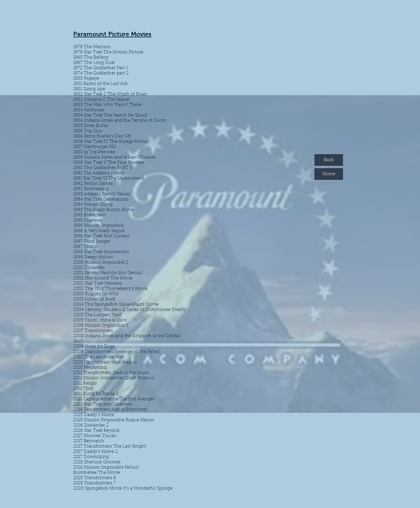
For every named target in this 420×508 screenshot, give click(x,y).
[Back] (329, 160)
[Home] (329, 174)
